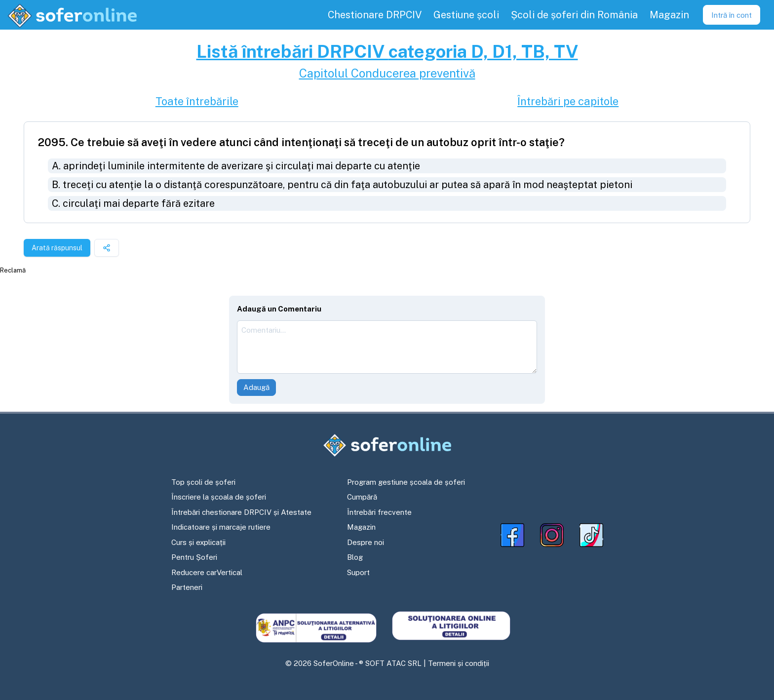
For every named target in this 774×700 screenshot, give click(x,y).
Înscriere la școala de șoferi (219, 497)
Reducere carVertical (207, 572)
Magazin (361, 527)
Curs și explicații (198, 542)
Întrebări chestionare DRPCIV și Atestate (241, 512)
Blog (355, 557)
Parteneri (187, 587)
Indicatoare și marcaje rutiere (221, 527)
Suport (358, 572)
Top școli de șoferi (203, 482)
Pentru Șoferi (194, 557)
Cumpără (362, 497)
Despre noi (366, 542)
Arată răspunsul (57, 248)
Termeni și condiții (459, 663)
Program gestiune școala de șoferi (406, 482)
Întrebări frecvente (379, 512)
